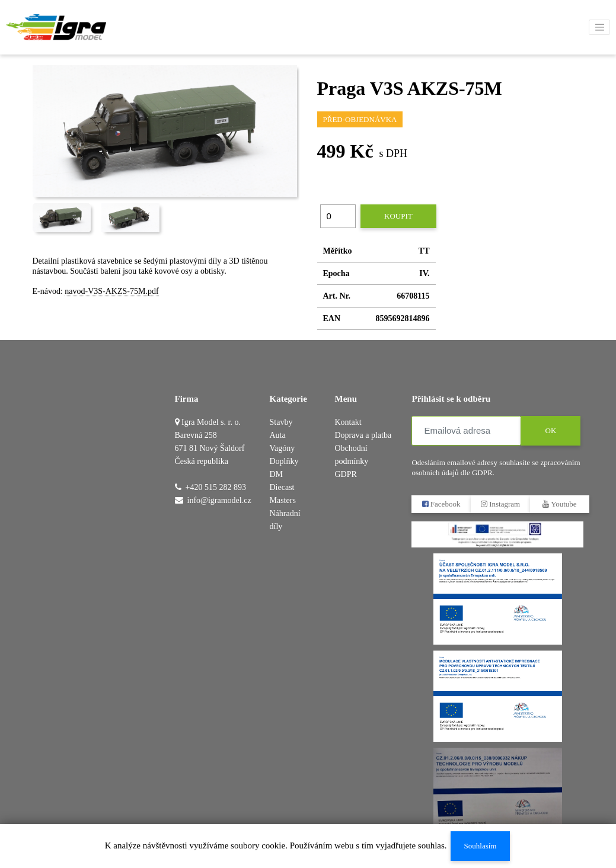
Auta (278, 435)
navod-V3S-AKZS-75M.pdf (111, 291)
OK (551, 430)
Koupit (398, 216)
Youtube (560, 504)
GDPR (345, 474)
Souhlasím (480, 846)
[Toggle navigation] (599, 27)
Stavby (281, 422)
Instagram (500, 504)
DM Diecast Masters (283, 487)
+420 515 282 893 (216, 487)
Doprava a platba (363, 435)
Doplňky (284, 461)
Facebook (441, 504)
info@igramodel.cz (219, 500)
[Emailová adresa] (466, 431)
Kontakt (348, 422)
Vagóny (283, 448)
